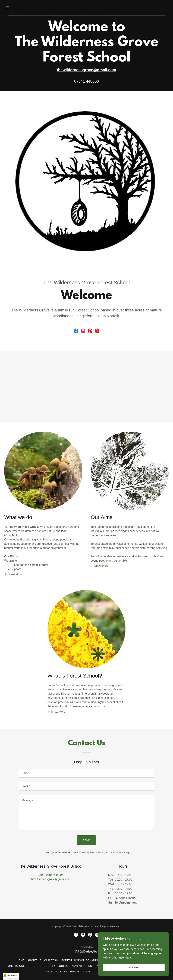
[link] (76, 331)
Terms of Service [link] (117, 852)
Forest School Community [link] (82, 960)
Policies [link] (61, 972)
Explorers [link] (60, 966)
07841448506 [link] (55, 875)
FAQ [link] (49, 972)
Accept (134, 972)
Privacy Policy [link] (98, 852)
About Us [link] (34, 960)
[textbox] (86, 773)
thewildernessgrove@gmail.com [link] (50, 879)
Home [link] (21, 960)
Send (86, 840)
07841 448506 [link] (86, 81)
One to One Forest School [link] (29, 966)
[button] (23, 8)
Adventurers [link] (82, 966)
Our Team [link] (51, 960)
